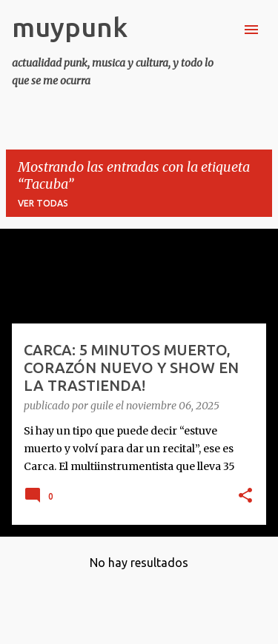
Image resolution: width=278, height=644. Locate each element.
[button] (245, 497)
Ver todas (43, 203)
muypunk (70, 27)
